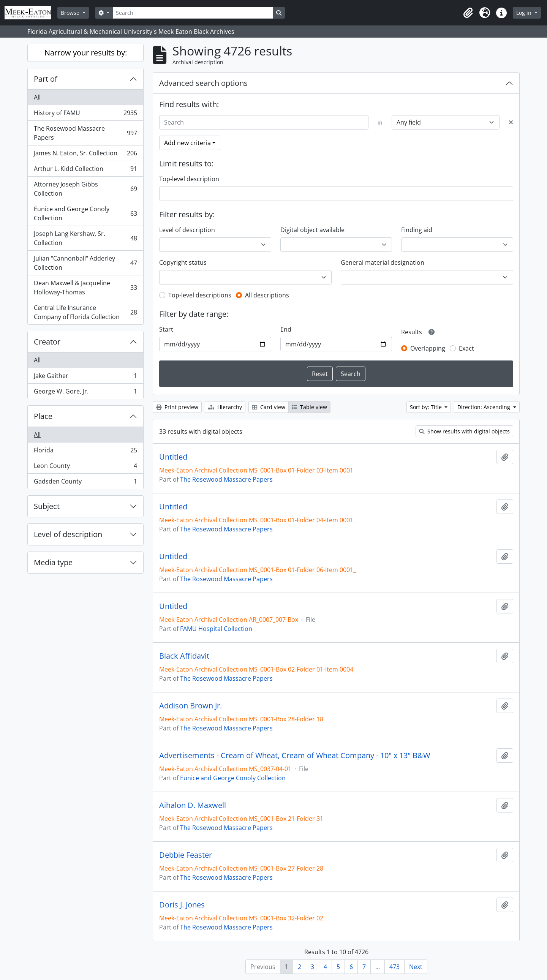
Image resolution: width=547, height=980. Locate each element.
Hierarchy (225, 407)
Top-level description (189, 179)
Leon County (85, 467)
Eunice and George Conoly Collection (85, 213)
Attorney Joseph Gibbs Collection (85, 189)
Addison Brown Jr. (191, 706)
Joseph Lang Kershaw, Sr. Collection (85, 238)
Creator (47, 342)
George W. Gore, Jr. (85, 393)
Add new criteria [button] (187, 143)
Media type (53, 562)
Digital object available (312, 230)
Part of (46, 79)
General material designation (383, 262)
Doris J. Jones (182, 905)
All (37, 97)
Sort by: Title (427, 407)
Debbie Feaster (186, 855)
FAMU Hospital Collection (216, 629)
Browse (71, 13)
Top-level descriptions (200, 295)
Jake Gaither (85, 377)
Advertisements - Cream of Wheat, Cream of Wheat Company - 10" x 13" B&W (295, 756)
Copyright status (183, 262)
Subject (47, 506)
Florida (85, 452)
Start (166, 329)
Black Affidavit (184, 656)
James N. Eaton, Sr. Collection (85, 155)
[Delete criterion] (511, 122)
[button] (468, 13)
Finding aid (417, 230)
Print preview (177, 407)
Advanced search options (203, 83)
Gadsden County (85, 483)
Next (416, 967)
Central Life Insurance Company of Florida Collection (85, 312)
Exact (466, 348)
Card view (269, 407)
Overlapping (428, 348)
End (286, 329)
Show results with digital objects (464, 431)
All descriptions (267, 295)
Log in (525, 13)
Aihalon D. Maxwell (193, 805)
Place (43, 416)
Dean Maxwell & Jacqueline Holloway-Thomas (85, 288)
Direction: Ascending (485, 407)
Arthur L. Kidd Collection (85, 170)
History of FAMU (85, 115)
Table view (309, 407)
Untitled (173, 457)
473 (394, 967)
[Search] (193, 13)
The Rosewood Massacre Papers (85, 133)
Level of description (68, 534)
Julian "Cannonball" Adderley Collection (85, 263)
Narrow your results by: (86, 53)
